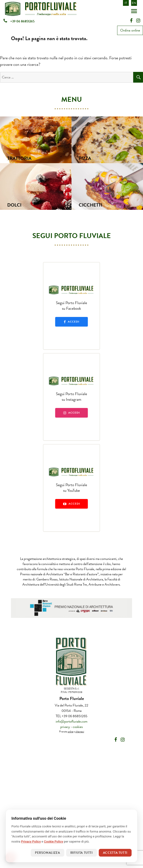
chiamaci (80, 732)
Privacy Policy (31, 841)
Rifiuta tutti (82, 853)
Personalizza (48, 853)
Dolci (14, 205)
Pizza (85, 158)
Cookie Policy (54, 841)
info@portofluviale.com (71, 721)
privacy (65, 727)
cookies (78, 727)
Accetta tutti (115, 853)
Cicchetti (90, 205)
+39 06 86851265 (19, 21)
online (71, 732)
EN (134, 3)
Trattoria (19, 158)
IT (126, 3)
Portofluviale (53, 9)
